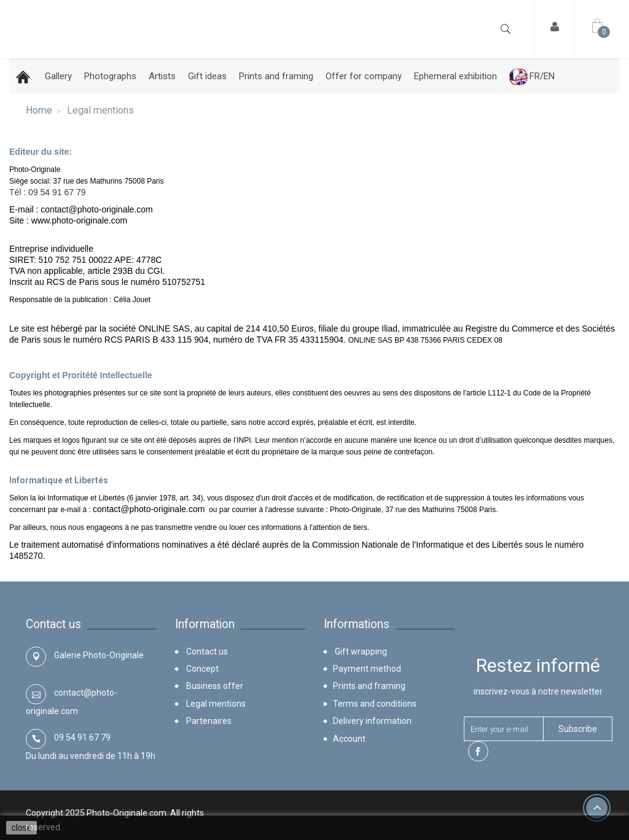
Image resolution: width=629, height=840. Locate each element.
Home (39, 111)
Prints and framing (369, 686)
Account (349, 739)
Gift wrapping (360, 651)
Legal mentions (215, 704)
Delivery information (372, 721)
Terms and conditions (375, 704)
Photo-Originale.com (127, 813)
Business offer (214, 686)
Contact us (206, 651)
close (22, 828)
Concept (201, 669)
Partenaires (208, 721)
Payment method (367, 669)
